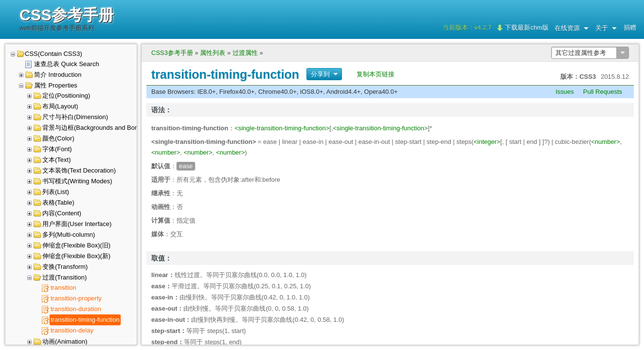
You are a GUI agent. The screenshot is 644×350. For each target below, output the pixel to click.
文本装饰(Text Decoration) (79, 170)
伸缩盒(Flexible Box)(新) (76, 256)
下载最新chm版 (527, 27)
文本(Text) (57, 160)
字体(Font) (57, 149)
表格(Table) (58, 202)
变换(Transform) (65, 267)
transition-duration (76, 309)
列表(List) (56, 192)
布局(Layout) (60, 106)
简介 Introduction (58, 75)
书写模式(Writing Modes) (77, 181)
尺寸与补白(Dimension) (75, 117)
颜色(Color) (58, 138)
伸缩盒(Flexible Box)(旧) (76, 245)
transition (63, 288)
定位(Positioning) (66, 96)
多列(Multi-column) (69, 235)
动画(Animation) (65, 341)
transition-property (76, 298)
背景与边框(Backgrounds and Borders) (97, 128)
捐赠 (630, 27)
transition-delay (72, 330)
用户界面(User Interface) (77, 224)
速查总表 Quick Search (67, 64)
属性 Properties (56, 85)
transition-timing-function (85, 320)
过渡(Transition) (64, 277)
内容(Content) (62, 213)
